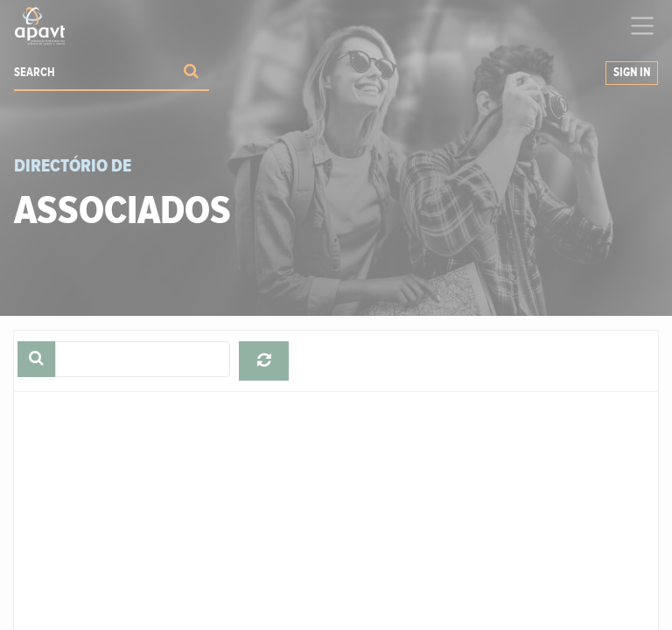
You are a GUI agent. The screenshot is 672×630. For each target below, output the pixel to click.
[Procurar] (191, 73)
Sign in (632, 73)
